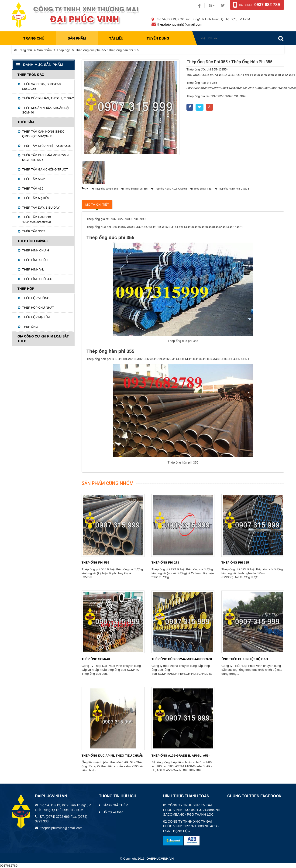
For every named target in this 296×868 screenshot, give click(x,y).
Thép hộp (63, 50)
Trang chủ (34, 38)
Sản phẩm (44, 50)
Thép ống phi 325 (235, 563)
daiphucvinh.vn (160, 859)
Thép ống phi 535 (95, 563)
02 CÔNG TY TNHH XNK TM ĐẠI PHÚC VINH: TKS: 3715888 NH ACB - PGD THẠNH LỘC (191, 826)
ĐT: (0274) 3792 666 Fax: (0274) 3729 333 (61, 819)
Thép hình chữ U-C (37, 279)
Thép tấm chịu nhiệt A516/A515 (46, 146)
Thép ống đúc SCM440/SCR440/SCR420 (182, 659)
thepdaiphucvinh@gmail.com (180, 24)
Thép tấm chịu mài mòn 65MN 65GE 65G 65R (45, 158)
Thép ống (30, 327)
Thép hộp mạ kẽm (36, 317)
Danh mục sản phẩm (43, 65)
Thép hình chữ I (35, 260)
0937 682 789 (267, 5)
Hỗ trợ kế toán (113, 812)
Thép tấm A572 (34, 179)
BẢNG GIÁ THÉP (115, 805)
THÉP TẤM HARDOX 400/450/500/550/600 (37, 219)
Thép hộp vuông (36, 298)
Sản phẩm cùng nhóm (108, 483)
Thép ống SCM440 (96, 659)
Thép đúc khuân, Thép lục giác (48, 98)
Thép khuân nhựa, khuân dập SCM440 (46, 110)
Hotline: (246, 5)
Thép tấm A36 (33, 189)
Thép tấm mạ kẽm (36, 198)
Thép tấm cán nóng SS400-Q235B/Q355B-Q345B (44, 134)
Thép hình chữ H (36, 250)
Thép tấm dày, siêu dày (41, 208)
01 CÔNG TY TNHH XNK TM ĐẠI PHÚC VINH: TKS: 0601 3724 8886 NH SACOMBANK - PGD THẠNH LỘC (192, 810)
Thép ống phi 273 (165, 563)
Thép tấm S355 (34, 231)
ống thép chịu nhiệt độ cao (245, 659)
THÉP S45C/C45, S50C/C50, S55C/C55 (42, 86)
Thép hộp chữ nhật (38, 308)
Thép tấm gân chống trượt (45, 169)
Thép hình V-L (33, 269)
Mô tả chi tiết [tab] (97, 205)
